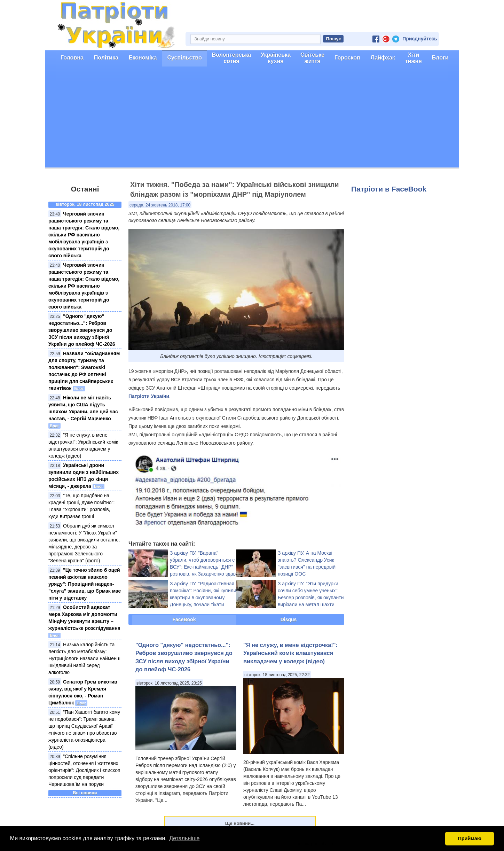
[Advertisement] (252, 119)
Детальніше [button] (184, 838)
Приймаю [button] (470, 838)
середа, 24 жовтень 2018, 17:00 (160, 205)
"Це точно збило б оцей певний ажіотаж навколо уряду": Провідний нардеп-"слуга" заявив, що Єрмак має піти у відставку (85, 584)
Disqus (289, 619)
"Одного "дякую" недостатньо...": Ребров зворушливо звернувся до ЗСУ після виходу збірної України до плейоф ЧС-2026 (82, 330)
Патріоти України (149, 396)
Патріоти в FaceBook (389, 189)
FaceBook (184, 619)
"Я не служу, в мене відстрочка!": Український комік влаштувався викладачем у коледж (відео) (290, 653)
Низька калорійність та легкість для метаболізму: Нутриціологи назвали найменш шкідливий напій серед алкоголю (84, 658)
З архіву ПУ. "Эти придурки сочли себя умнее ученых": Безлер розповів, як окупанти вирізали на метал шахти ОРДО (311, 598)
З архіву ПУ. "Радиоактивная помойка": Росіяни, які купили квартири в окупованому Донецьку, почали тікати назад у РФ (203, 598)
